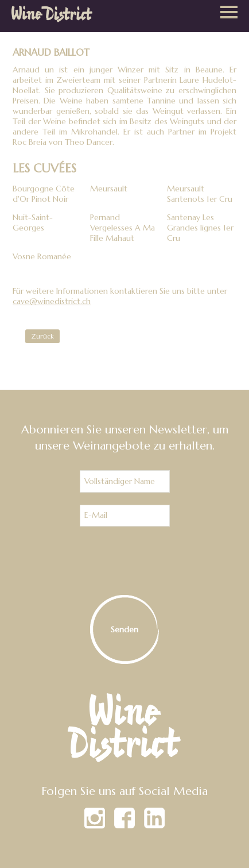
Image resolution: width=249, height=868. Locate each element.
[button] (229, 13)
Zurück (42, 336)
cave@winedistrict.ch (52, 301)
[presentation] (124, 561)
